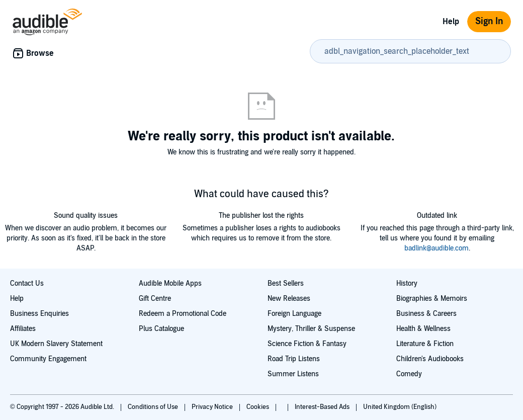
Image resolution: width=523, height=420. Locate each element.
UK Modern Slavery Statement (56, 344)
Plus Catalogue (161, 329)
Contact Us (27, 283)
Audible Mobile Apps (170, 283)
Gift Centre (155, 299)
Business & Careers (426, 314)
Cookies (258, 407)
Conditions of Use (154, 407)
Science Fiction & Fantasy (307, 344)
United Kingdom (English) (400, 407)
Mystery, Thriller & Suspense (311, 329)
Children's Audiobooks (430, 359)
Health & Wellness (423, 329)
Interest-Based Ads (323, 407)
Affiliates (23, 329)
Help (451, 22)
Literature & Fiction (425, 344)
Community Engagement (48, 359)
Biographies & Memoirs (432, 299)
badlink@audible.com (437, 248)
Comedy (409, 374)
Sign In (489, 21)
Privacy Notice (213, 407)
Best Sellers (286, 283)
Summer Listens (293, 374)
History (407, 283)
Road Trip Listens (294, 359)
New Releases (289, 299)
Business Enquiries (39, 314)
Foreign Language (294, 314)
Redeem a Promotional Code (183, 314)
